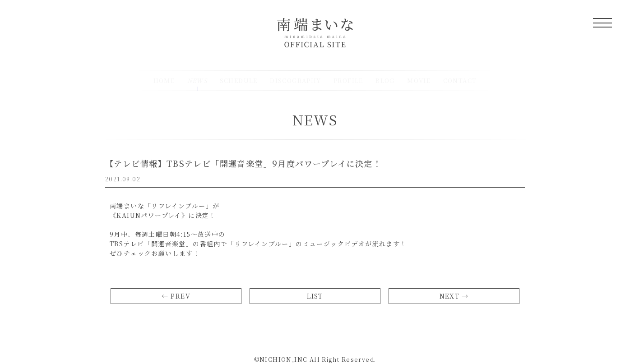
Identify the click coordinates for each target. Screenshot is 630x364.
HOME (164, 81)
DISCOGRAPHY (295, 81)
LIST (315, 296)
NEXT (450, 296)
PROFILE (348, 81)
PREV (181, 296)
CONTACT (460, 81)
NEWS (315, 120)
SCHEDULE (239, 81)
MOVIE (419, 81)
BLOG (385, 81)
